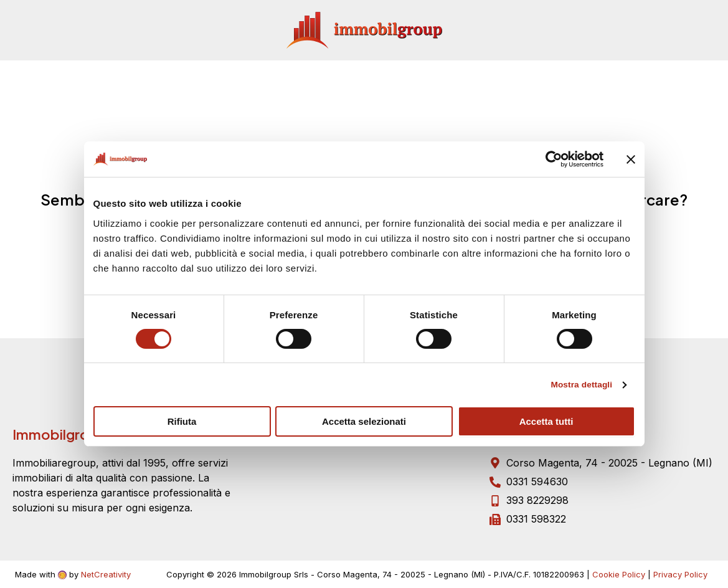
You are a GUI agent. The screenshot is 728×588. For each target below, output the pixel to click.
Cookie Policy (619, 574)
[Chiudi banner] (631, 159)
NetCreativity (106, 574)
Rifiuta (182, 422)
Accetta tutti (546, 422)
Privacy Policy (680, 574)
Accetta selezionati (364, 422)
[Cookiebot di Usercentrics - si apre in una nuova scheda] (549, 159)
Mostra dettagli (577, 385)
